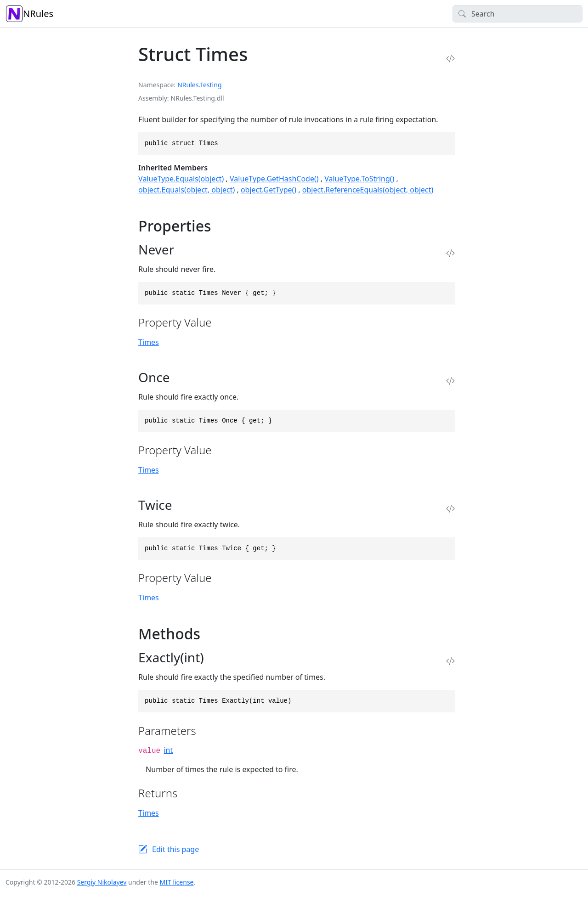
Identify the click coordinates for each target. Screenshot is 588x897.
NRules (29, 14)
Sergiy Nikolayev (102, 882)
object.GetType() (269, 190)
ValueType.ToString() (359, 179)
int (168, 750)
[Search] (517, 14)
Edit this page (175, 849)
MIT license (177, 882)
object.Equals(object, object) (187, 190)
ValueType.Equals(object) (181, 179)
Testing (211, 85)
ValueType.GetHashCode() (274, 179)
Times (149, 342)
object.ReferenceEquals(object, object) (368, 190)
